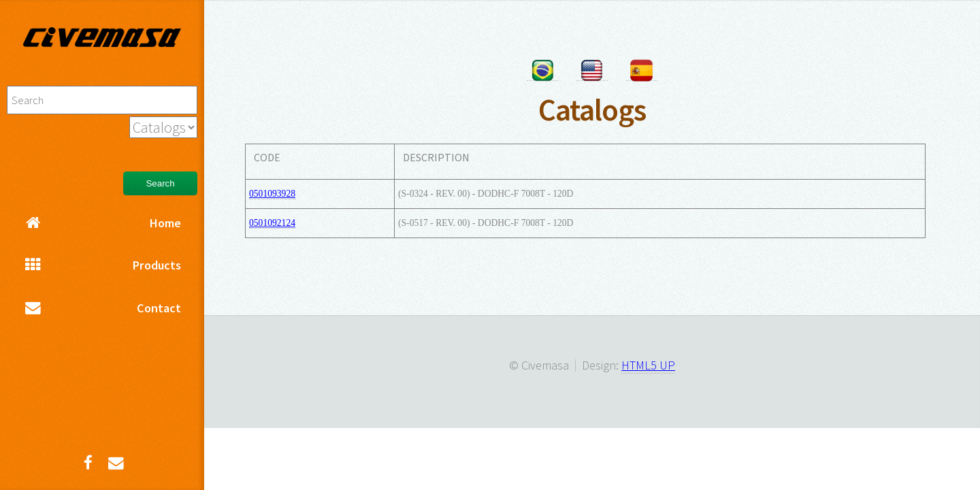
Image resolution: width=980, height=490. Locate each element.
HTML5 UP (648, 365)
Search (160, 183)
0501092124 (272, 223)
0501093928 (272, 194)
